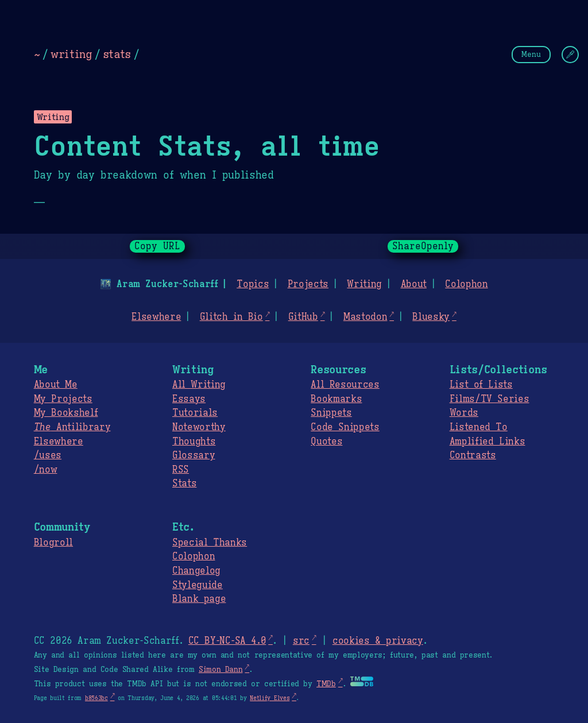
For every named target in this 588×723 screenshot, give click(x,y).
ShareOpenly (423, 246)
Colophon (466, 284)
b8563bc (96, 698)
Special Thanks (210, 543)
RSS (181, 470)
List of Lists (481, 385)
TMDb (326, 684)
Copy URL (157, 246)
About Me (56, 385)
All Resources (345, 385)
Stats (184, 484)
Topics (253, 284)
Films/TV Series (490, 399)
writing (71, 54)
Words (464, 413)
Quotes (326, 442)
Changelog (196, 571)
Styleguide (198, 585)
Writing (364, 284)
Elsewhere (156, 317)
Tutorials (195, 413)
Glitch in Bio (231, 317)
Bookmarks (336, 399)
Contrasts (473, 455)
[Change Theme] (570, 55)
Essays (189, 399)
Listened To (479, 427)
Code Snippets (345, 427)
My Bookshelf (66, 413)
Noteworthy (199, 427)
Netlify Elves (270, 698)
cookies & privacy (378, 641)
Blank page (199, 599)
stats (117, 54)
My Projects (63, 399)
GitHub (303, 317)
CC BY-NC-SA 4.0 (227, 641)
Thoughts (194, 442)
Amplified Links (488, 442)
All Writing (199, 385)
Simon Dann (220, 670)
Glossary (194, 455)
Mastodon (365, 317)
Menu (531, 54)
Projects (308, 284)
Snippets (331, 413)
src (301, 641)
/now (46, 470)
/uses (48, 455)
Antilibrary (72, 427)
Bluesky (431, 317)
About (413, 284)
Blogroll (53, 543)
